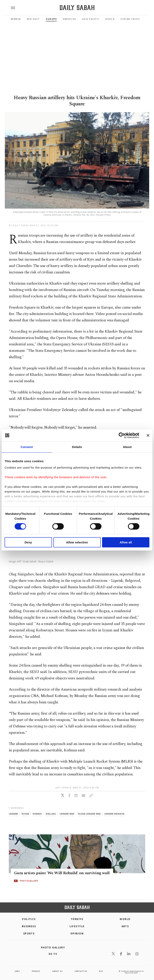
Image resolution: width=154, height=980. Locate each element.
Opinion (77, 933)
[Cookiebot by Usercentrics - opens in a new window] (122, 435)
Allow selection (77, 542)
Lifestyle (77, 926)
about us (57, 971)
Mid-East (33, 19)
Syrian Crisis (130, 19)
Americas (69, 19)
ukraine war (67, 814)
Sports (29, 933)
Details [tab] (77, 447)
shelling (51, 814)
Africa (110, 19)
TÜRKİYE (77, 919)
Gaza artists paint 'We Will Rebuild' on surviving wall (62, 873)
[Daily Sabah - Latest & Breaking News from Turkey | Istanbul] (77, 8)
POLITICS (29, 919)
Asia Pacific (91, 19)
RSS (101, 971)
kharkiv (37, 814)
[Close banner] (148, 435)
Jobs (17, 971)
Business (29, 926)
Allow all (126, 542)
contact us (81, 971)
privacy (36, 971)
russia (25, 814)
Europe (51, 19)
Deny (28, 542)
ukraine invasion (114, 814)
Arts (125, 926)
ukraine (13, 814)
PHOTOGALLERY (29, 881)
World (16, 19)
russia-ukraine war (89, 814)
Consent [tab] (27, 447)
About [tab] (127, 447)
